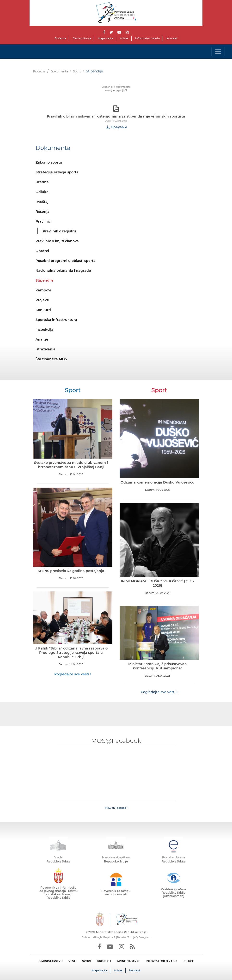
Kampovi (43, 290)
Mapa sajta (105, 38)
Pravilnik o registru (59, 231)
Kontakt (172, 38)
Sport (77, 71)
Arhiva (124, 38)
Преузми (116, 127)
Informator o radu (147, 38)
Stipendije (45, 280)
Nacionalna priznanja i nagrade (63, 271)
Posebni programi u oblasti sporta (66, 261)
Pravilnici (44, 221)
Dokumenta (59, 71)
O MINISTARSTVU (51, 961)
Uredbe (42, 182)
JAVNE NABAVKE (128, 961)
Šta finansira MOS (51, 359)
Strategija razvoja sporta (57, 172)
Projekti (42, 300)
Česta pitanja (82, 38)
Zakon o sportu (49, 162)
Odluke (42, 192)
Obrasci (42, 251)
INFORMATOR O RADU (161, 961)
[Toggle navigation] (218, 52)
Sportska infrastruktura (56, 320)
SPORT (87, 961)
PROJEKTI (104, 961)
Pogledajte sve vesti (73, 674)
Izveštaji (43, 202)
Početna (60, 38)
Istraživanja (46, 349)
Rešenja (43, 212)
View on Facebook (116, 808)
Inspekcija (44, 330)
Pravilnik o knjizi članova (57, 241)
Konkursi (43, 310)
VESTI (72, 961)
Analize (42, 339)
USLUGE (188, 961)
